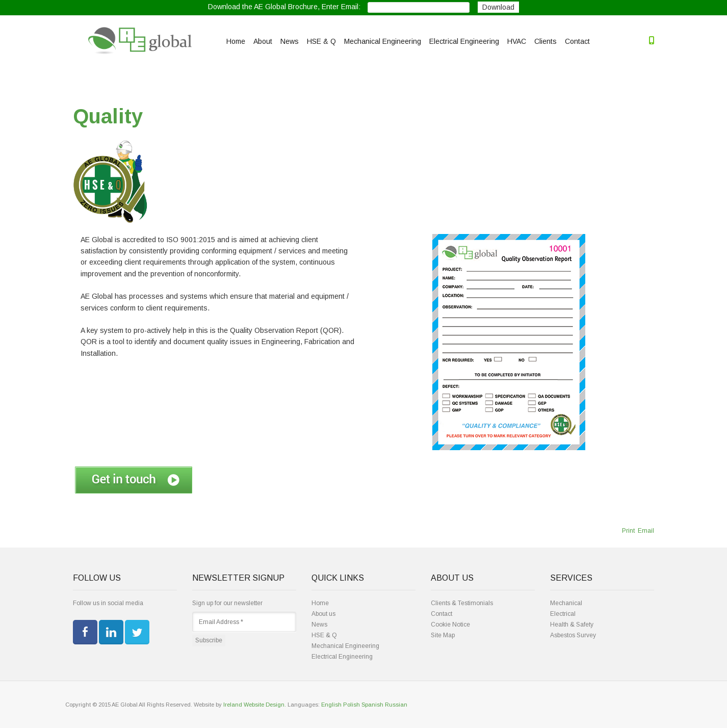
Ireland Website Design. (255, 705)
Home (236, 41)
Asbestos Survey (573, 635)
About (263, 41)
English (331, 705)
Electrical (563, 614)
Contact (577, 41)
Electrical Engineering (464, 41)
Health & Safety (572, 625)
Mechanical (566, 603)
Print (628, 531)
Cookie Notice (450, 625)
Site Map (443, 635)
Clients (546, 41)
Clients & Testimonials (462, 603)
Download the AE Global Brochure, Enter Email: (284, 7)
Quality (108, 116)
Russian (396, 705)
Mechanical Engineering (383, 41)
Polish (352, 705)
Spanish (372, 705)
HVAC (517, 41)
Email (645, 531)
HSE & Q (321, 41)
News (290, 41)
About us (323, 614)
